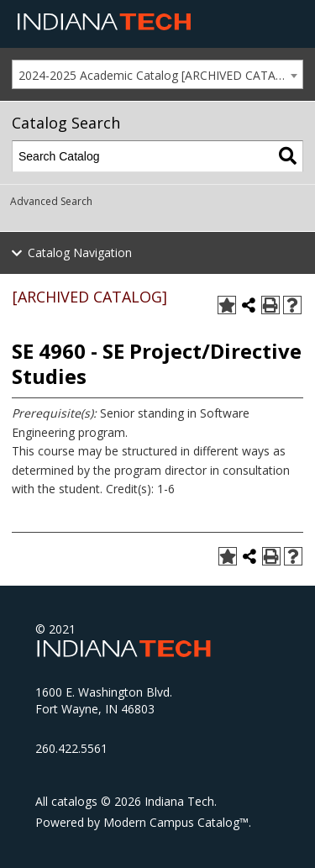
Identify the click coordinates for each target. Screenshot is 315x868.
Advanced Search (51, 201)
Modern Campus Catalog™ (176, 822)
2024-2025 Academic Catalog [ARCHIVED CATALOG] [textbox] (160, 75)
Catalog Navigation (80, 253)
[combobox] (157, 74)
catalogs (74, 801)
